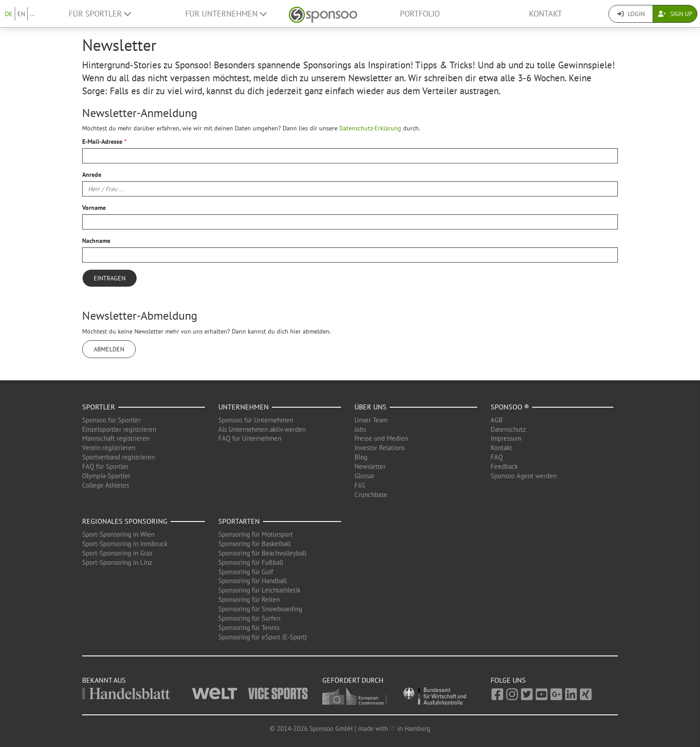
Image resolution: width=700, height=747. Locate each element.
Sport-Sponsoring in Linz (117, 562)
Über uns (371, 407)
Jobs (360, 429)
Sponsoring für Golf (246, 572)
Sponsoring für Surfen (249, 618)
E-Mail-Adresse (102, 142)
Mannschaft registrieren (116, 438)
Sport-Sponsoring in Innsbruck (125, 544)
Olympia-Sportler (106, 476)
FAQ (497, 457)
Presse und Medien (381, 438)
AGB (497, 420)
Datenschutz (508, 429)
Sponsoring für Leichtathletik (259, 590)
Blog (361, 457)
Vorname (94, 208)
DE (9, 14)
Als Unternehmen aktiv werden (262, 429)
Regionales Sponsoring (125, 521)
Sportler (99, 407)
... (32, 14)
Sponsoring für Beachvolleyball (262, 553)
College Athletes (106, 485)
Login (631, 14)
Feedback (504, 466)
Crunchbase (371, 495)
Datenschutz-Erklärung (370, 128)
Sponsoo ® (510, 407)
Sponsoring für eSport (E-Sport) (262, 637)
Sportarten (239, 521)
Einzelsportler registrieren (119, 429)
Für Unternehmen (226, 14)
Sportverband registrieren (119, 457)
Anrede (92, 175)
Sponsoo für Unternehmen (256, 420)
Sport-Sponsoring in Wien (118, 534)
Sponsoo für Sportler (111, 420)
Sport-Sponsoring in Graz (117, 553)
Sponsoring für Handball (252, 581)
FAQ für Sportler (105, 466)
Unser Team (371, 420)
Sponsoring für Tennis (249, 628)
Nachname (96, 241)
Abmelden (109, 349)
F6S (360, 485)
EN (21, 14)
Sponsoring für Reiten (249, 599)
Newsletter (370, 466)
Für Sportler (100, 14)
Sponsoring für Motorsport (256, 534)
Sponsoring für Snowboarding (260, 609)
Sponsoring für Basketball (254, 544)
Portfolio (420, 14)
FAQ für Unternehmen (250, 438)
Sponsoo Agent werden (524, 476)
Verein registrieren (109, 448)
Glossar (365, 476)
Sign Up (675, 14)
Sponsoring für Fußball (251, 562)
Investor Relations (380, 448)
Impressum (506, 438)
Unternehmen (244, 407)
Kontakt (546, 14)
